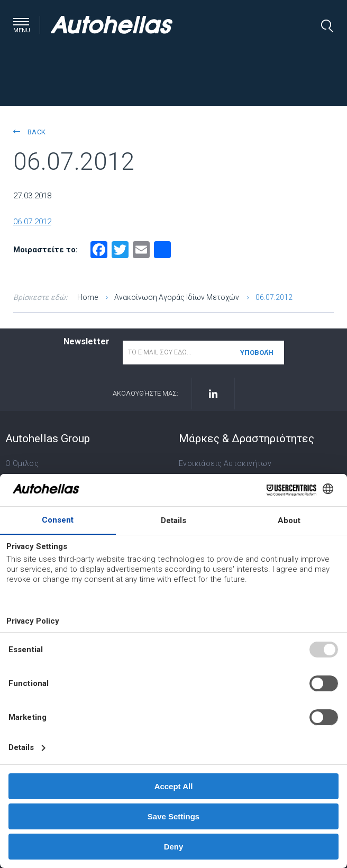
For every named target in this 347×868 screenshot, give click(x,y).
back (29, 132)
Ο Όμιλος (22, 463)
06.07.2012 (32, 222)
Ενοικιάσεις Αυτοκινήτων (225, 463)
